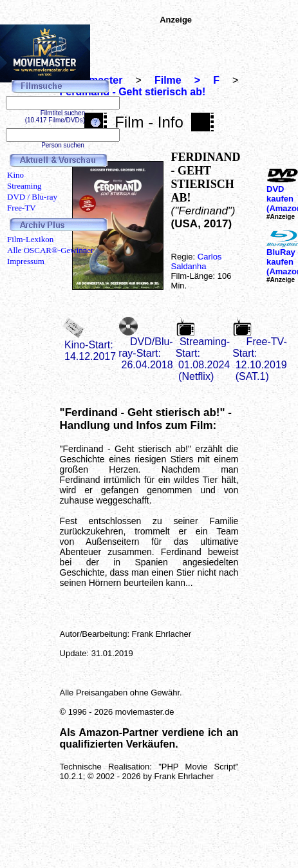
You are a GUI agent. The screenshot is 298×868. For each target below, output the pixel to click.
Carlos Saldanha (197, 261)
